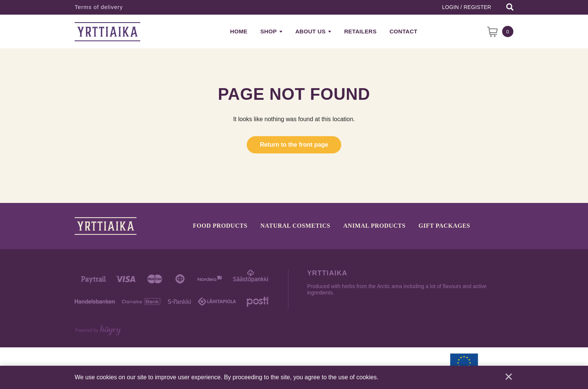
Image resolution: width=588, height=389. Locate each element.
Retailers (361, 31)
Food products (220, 226)
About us (310, 31)
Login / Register (467, 7)
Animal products (374, 226)
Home (239, 31)
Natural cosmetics (295, 226)
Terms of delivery (99, 7)
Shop (268, 31)
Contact (403, 31)
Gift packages (444, 226)
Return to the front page (294, 145)
